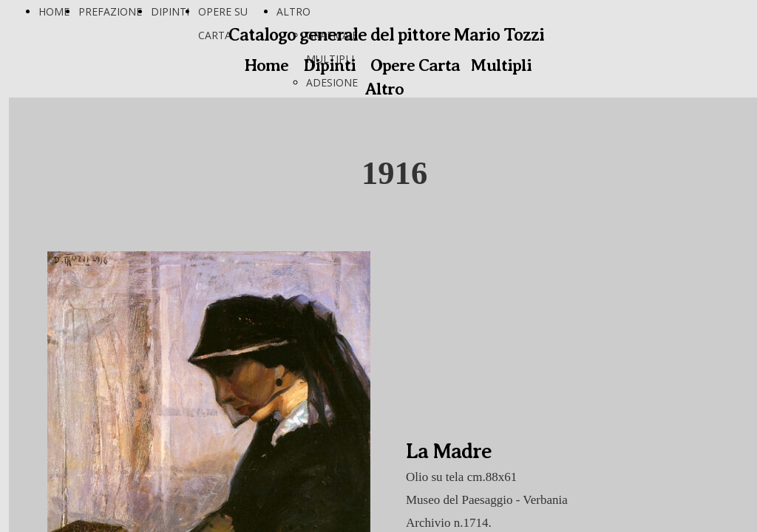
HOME (54, 11)
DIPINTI (170, 11)
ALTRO (293, 11)
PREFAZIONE (110, 11)
